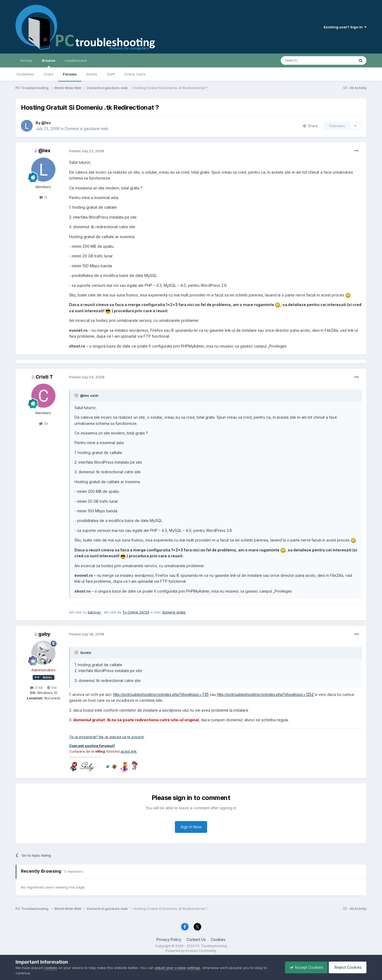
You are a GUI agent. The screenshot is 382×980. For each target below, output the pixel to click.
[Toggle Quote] (77, 395)
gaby (44, 634)
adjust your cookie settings (177, 968)
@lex (46, 123)
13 (43, 197)
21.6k (36, 688)
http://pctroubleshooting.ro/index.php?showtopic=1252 (265, 694)
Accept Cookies (304, 967)
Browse (49, 63)
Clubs (48, 74)
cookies (50, 968)
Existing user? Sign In (345, 27)
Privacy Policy (169, 939)
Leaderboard (76, 60)
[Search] (304, 60)
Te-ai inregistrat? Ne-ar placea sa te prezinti (106, 737)
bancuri (94, 612)
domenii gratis (174, 612)
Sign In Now (191, 827)
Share (310, 126)
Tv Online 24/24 (136, 612)
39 (44, 424)
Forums (70, 74)
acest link (129, 751)
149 (52, 688)
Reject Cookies (347, 967)
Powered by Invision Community (191, 951)
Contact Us (196, 939)
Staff (111, 74)
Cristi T (44, 377)
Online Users (135, 74)
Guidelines (25, 74)
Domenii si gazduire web (87, 129)
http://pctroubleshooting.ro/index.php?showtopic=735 (161, 694)
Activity (26, 60)
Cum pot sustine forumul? (92, 746)
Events (92, 74)
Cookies (218, 939)
